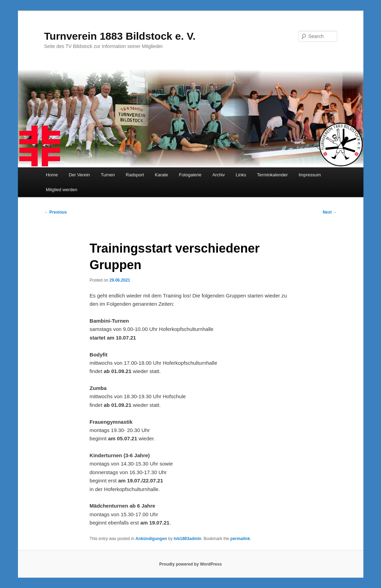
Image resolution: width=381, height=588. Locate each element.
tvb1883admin (188, 539)
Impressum (309, 175)
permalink (240, 539)
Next (330, 212)
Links (241, 175)
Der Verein (79, 175)
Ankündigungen (151, 539)
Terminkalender (272, 175)
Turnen (108, 175)
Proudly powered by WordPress (190, 564)
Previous (56, 212)
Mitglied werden (62, 190)
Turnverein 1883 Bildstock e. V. (120, 36)
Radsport (135, 175)
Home (52, 175)
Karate (161, 175)
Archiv (219, 175)
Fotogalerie (190, 175)
